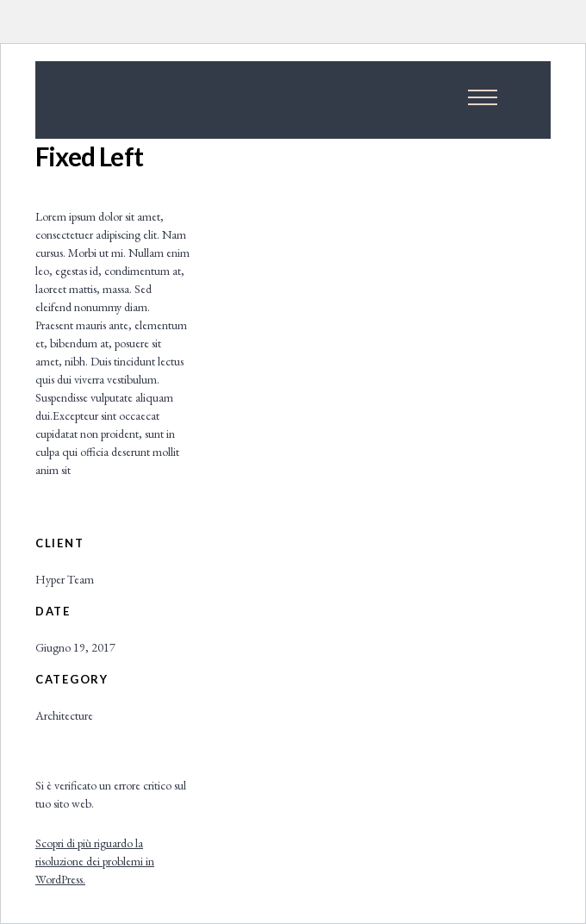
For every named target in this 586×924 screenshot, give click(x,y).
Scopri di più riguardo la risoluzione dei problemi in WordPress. (95, 861)
